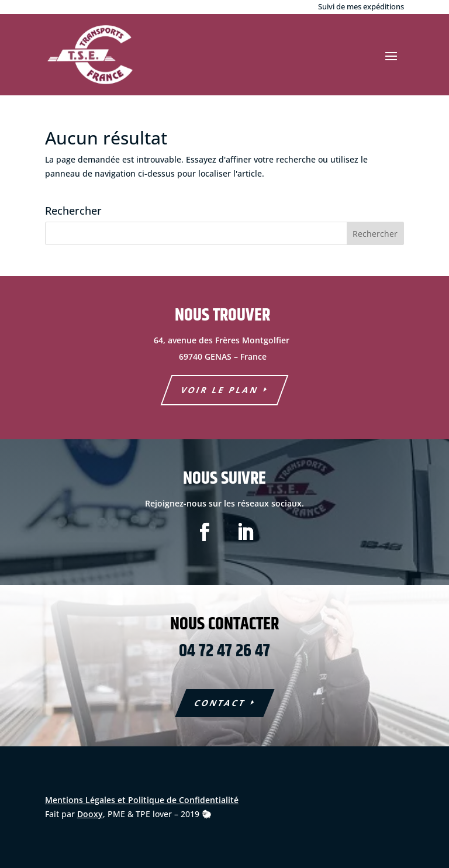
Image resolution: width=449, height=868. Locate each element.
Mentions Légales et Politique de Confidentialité (142, 800)
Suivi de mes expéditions (361, 6)
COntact (220, 703)
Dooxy (90, 814)
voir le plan (220, 390)
